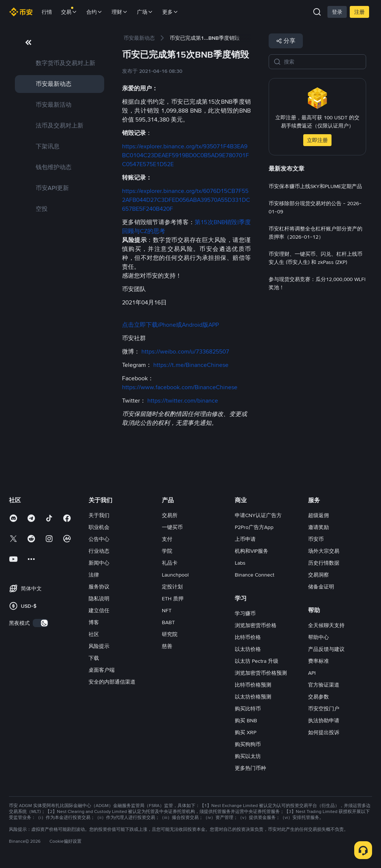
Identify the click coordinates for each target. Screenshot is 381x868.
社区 (94, 634)
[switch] (41, 623)
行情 (47, 12)
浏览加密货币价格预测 (261, 673)
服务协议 (99, 587)
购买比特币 (248, 709)
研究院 (170, 634)
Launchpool (175, 575)
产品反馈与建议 (326, 649)
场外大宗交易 (324, 551)
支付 (167, 539)
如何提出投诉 (324, 732)
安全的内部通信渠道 (112, 682)
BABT (168, 622)
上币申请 (245, 539)
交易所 (170, 515)
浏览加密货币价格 (256, 625)
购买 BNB (246, 720)
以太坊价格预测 (253, 697)
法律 (94, 575)
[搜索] (323, 62)
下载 (94, 658)
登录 (337, 12)
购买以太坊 (248, 756)
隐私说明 (99, 598)
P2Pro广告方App (254, 527)
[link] (60, 63)
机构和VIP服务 (252, 551)
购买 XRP (246, 732)
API (312, 673)
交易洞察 (318, 575)
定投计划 (172, 587)
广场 (145, 12)
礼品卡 (170, 563)
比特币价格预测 (253, 685)
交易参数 (318, 697)
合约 (95, 12)
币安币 (316, 539)
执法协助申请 (324, 720)
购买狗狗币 (248, 744)
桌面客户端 (102, 670)
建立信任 (99, 610)
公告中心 (99, 539)
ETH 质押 (173, 598)
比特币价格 (248, 637)
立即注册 (317, 140)
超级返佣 (318, 515)
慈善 (167, 646)
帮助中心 (318, 637)
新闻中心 (99, 563)
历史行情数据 (324, 563)
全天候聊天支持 (326, 625)
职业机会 (99, 527)
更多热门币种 (250, 768)
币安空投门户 (324, 709)
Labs (240, 563)
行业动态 (99, 551)
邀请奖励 (318, 527)
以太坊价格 (248, 649)
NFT (167, 610)
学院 (167, 551)
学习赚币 (245, 613)
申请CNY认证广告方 (258, 515)
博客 (94, 622)
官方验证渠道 (324, 685)
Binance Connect (254, 575)
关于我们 (99, 515)
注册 (359, 12)
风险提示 (99, 646)
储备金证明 (321, 587)
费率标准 (318, 661)
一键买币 (172, 527)
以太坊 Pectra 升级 (257, 661)
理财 (120, 12)
